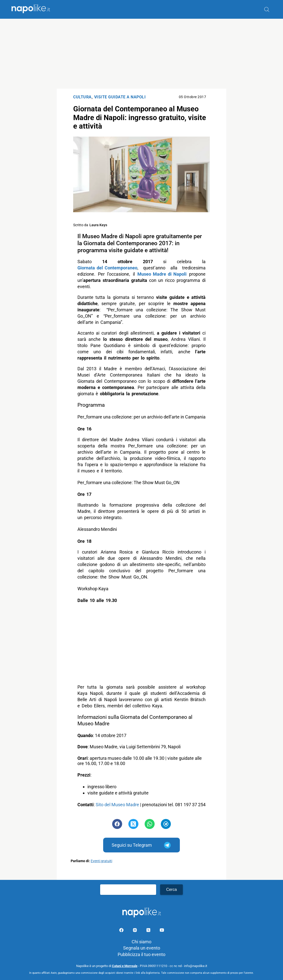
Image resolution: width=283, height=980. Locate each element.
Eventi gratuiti (101, 861)
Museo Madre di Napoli (162, 274)
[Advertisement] (141, 54)
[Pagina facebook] (122, 931)
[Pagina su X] (149, 931)
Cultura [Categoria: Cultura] (82, 97)
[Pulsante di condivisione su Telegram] (166, 824)
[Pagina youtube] (162, 931)
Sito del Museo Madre (117, 805)
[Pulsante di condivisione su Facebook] (117, 824)
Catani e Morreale (125, 966)
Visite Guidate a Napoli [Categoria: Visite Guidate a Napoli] (120, 97)
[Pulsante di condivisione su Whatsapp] (150, 824)
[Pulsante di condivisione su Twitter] (133, 824)
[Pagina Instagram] (135, 931)
